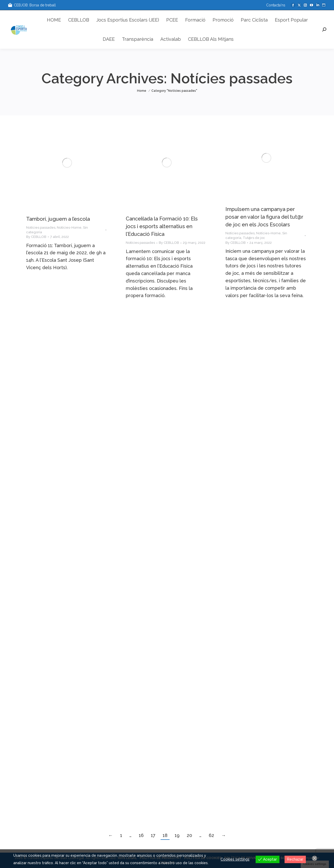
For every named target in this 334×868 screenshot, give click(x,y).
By (36, 237)
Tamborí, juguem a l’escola (58, 219)
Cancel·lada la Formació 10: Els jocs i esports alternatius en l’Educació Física (162, 226)
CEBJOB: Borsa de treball (32, 5)
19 (177, 835)
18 (165, 835)
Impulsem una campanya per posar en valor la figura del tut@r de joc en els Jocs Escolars (264, 217)
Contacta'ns (276, 5)
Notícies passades (41, 228)
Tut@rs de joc (254, 238)
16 (141, 835)
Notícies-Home (69, 228)
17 (153, 835)
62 (211, 835)
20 (189, 835)
